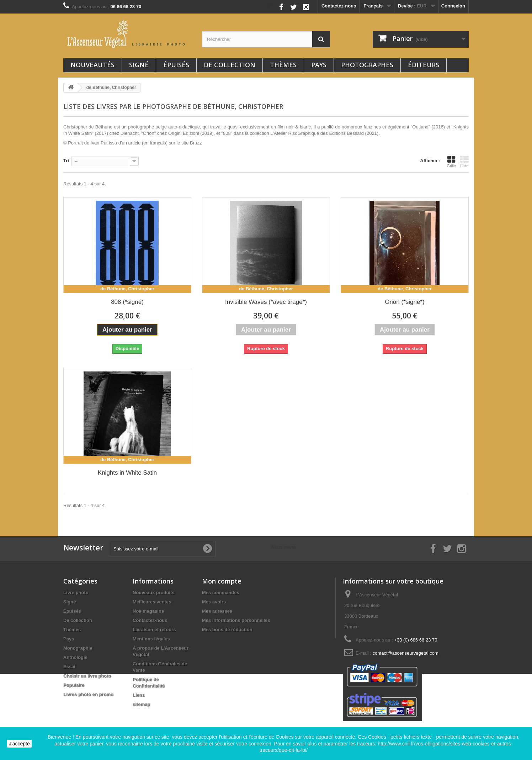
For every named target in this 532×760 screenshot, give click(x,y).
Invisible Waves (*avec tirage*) (266, 302)
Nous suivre (263, 5)
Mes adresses (217, 611)
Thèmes (283, 65)
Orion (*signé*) (405, 302)
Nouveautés (92, 65)
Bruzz (196, 143)
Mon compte (222, 581)
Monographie (78, 648)
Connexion (453, 6)
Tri (66, 161)
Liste (464, 162)
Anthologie (75, 657)
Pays (319, 65)
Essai (69, 667)
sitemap (141, 704)
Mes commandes (221, 593)
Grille (451, 162)
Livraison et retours (154, 630)
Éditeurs (424, 65)
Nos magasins (148, 611)
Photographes (367, 65)
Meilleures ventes (152, 602)
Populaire (74, 685)
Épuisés (176, 65)
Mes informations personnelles (236, 620)
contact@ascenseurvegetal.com (406, 653)
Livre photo (76, 593)
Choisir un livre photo (87, 676)
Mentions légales (151, 639)
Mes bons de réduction (227, 630)
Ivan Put (99, 143)
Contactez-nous (339, 6)
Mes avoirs (214, 602)
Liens (139, 695)
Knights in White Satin (127, 473)
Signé (139, 65)
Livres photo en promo (88, 694)
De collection (230, 65)
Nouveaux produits (154, 593)
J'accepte (19, 744)
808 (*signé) (127, 302)
